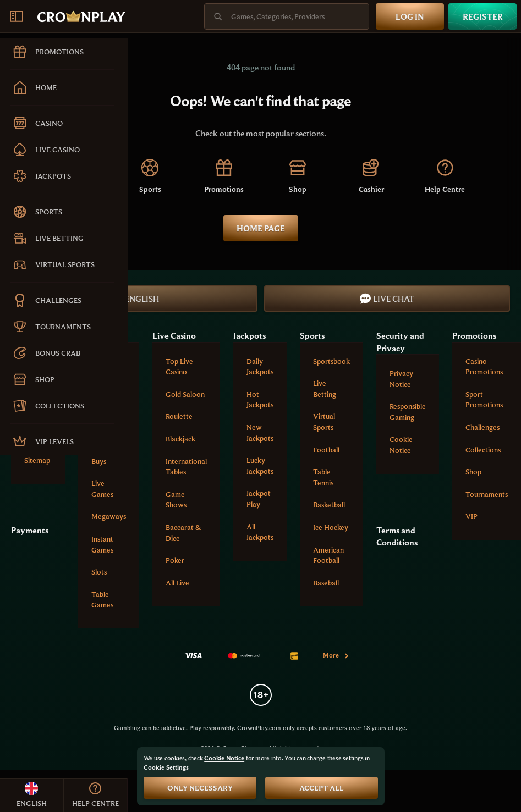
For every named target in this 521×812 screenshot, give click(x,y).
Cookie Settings (166, 767)
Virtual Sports (324, 422)
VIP (471, 516)
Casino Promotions (484, 367)
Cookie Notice (401, 445)
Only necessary (200, 788)
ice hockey (331, 527)
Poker (175, 560)
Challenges (482, 427)
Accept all (322, 788)
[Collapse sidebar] (17, 16)
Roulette (179, 416)
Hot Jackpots (260, 400)
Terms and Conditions (397, 536)
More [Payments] (336, 655)
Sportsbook (331, 361)
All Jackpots (260, 532)
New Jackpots (260, 433)
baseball (326, 583)
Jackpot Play (259, 499)
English (134, 299)
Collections (483, 450)
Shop (473, 472)
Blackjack (180, 439)
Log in (410, 16)
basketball (329, 505)
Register (483, 16)
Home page (261, 228)
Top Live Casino (179, 367)
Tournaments (487, 494)
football (326, 450)
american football (328, 555)
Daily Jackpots (260, 367)
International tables (186, 467)
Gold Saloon (185, 394)
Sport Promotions (484, 400)
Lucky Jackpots (260, 466)
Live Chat (387, 299)
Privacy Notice (401, 379)
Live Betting (325, 389)
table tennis (323, 477)
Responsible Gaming (408, 412)
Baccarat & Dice (183, 533)
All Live (177, 583)
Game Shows (176, 500)
